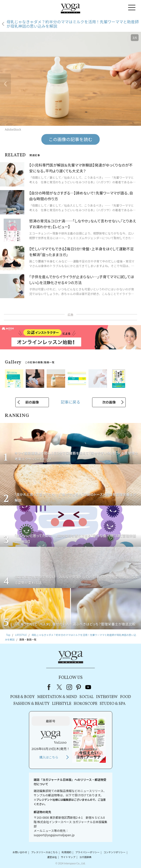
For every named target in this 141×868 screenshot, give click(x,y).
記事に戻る (70, 402)
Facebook (50, 687)
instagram (69, 687)
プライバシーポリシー (88, 852)
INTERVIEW (107, 697)
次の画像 (109, 402)
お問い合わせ (20, 852)
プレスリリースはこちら (44, 852)
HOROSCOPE (85, 704)
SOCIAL (87, 697)
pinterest (79, 687)
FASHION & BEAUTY (31, 704)
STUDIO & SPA (113, 704)
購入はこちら (49, 757)
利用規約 (66, 852)
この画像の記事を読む (70, 139)
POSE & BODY (22, 697)
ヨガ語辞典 (85, 857)
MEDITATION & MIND (57, 697)
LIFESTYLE (62, 704)
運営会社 (52, 857)
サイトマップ (68, 857)
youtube (88, 687)
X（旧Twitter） (60, 687)
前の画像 (32, 402)
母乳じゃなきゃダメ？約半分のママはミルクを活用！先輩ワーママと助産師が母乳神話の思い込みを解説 (73, 24)
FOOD (126, 697)
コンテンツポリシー (115, 852)
